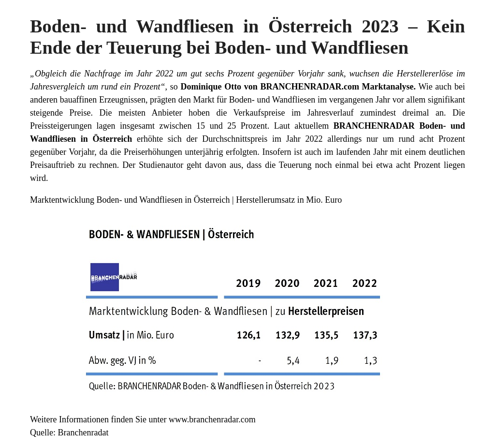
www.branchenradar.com (212, 419)
